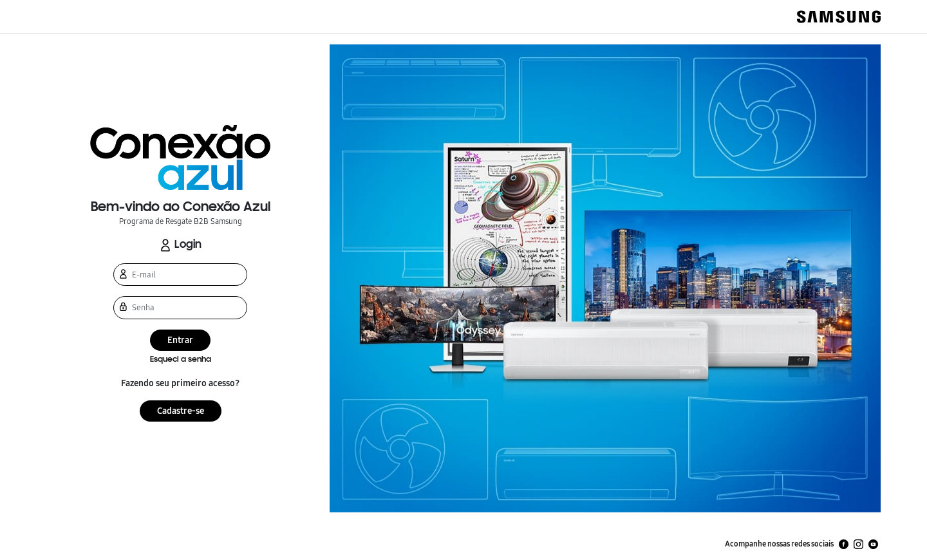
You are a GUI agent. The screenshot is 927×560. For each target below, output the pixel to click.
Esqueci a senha (181, 359)
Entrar (180, 340)
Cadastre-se (181, 411)
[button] (180, 157)
